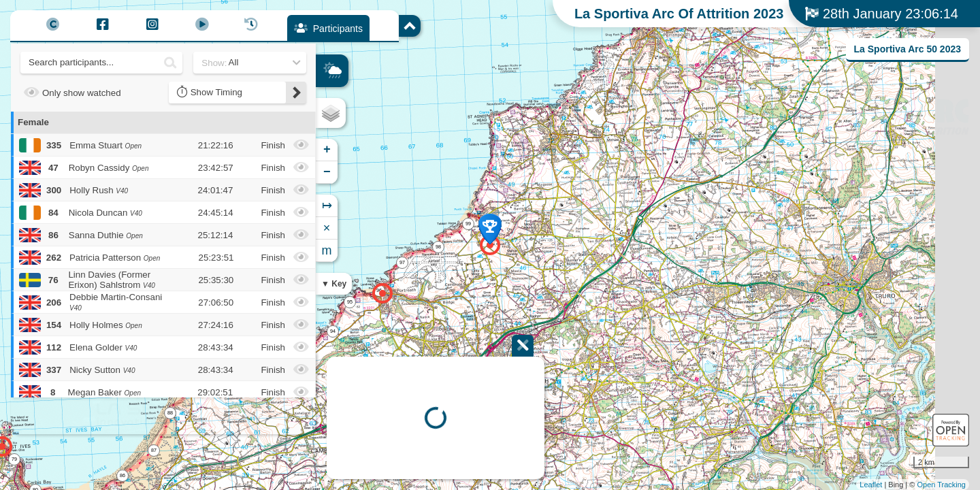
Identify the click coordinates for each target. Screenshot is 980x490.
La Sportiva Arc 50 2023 (908, 49)
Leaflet (871, 485)
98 (438, 247)
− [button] (327, 172)
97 (402, 262)
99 (468, 224)
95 (350, 302)
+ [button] (327, 150)
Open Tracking (941, 485)
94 (333, 331)
